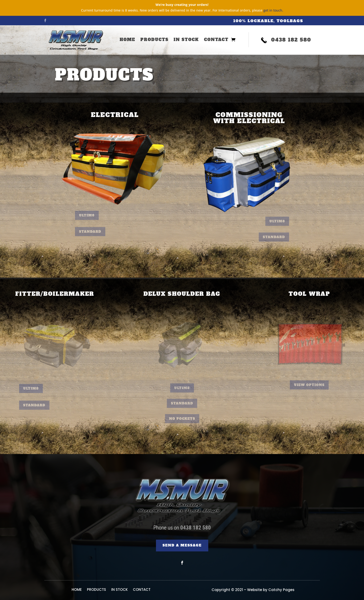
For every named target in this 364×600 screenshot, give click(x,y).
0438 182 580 (196, 528)
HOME (127, 40)
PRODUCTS (154, 40)
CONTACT (216, 40)
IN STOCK (186, 40)
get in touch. (273, 10)
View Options (309, 385)
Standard (95, 232)
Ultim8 (93, 215)
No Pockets (182, 419)
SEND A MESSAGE (182, 545)
